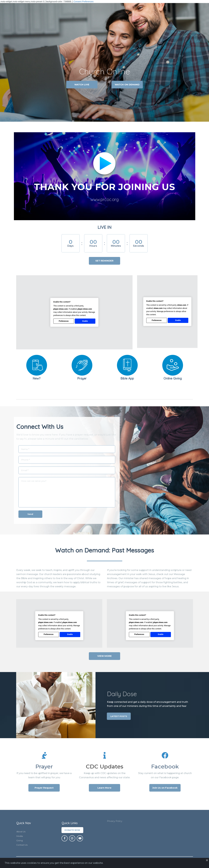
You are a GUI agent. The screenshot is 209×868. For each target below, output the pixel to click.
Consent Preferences (84, 2)
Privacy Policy (116, 821)
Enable (85, 321)
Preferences (64, 321)
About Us (21, 832)
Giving (20, 841)
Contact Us (22, 845)
